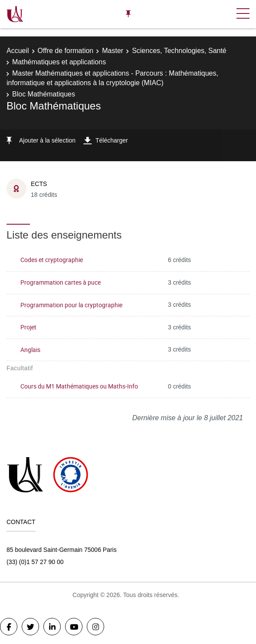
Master (113, 51)
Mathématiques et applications (59, 62)
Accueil (18, 51)
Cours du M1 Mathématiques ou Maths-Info (79, 386)
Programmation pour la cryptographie (71, 305)
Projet (28, 327)
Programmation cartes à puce (61, 282)
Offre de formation (66, 51)
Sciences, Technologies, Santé (179, 51)
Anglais (30, 350)
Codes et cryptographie (52, 260)
